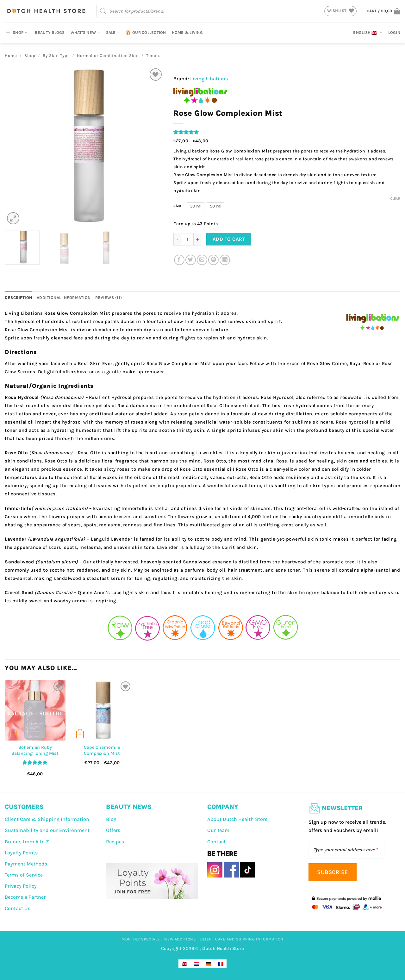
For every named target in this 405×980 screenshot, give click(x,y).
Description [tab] (19, 298)
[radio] (196, 206)
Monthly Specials (141, 939)
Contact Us (18, 908)
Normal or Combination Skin (108, 56)
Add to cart (229, 239)
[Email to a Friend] (202, 260)
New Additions (180, 939)
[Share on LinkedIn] (225, 260)
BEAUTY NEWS (129, 807)
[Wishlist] (156, 74)
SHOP (16, 33)
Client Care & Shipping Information (47, 819)
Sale (113, 32)
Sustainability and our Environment (47, 830)
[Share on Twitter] (191, 260)
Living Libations (209, 79)
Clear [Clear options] (395, 198)
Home (11, 56)
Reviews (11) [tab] (109, 298)
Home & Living (187, 32)
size (177, 206)
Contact (216, 842)
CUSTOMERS (24, 807)
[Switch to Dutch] (196, 964)
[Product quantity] (187, 239)
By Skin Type (56, 56)
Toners (153, 56)
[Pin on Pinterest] (213, 260)
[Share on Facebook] (179, 260)
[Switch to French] (221, 964)
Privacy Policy (21, 886)
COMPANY (223, 807)
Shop (30, 56)
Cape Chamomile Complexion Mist (102, 750)
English (368, 33)
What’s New (85, 32)
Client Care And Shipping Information (242, 939)
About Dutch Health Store (237, 819)
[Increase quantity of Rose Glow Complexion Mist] (197, 239)
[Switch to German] (209, 964)
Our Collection (146, 33)
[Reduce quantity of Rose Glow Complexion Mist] (177, 239)
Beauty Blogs (50, 32)
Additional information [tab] (64, 298)
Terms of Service (24, 875)
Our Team (218, 830)
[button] (383, 11)
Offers (113, 830)
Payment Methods (26, 864)
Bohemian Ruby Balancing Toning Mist (35, 750)
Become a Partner (25, 897)
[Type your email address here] (346, 850)
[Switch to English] (184, 964)
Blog (111, 819)
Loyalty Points (21, 853)
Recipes (115, 842)
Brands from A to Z (27, 842)
